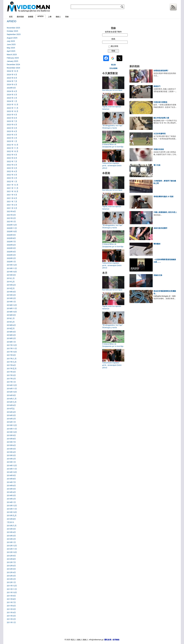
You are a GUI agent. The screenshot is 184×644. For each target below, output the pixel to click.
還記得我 (114, 46)
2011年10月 (12, 592)
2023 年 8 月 (12, 118)
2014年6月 (11, 486)
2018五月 (11, 328)
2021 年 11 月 (13, 188)
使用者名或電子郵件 (113, 32)
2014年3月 (11, 496)
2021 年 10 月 (13, 191)
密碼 (113, 39)
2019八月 (11, 278)
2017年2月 (11, 379)
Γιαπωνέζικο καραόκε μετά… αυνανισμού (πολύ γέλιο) (112, 166)
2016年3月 (11, 415)
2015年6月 (11, 445)
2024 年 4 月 (12, 91)
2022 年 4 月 (12, 171)
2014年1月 (11, 502)
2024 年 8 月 (12, 78)
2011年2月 (11, 619)
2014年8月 (11, 479)
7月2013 (10, 522)
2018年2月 (11, 338)
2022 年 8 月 (12, 158)
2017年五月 (12, 369)
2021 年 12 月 (13, 185)
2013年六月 (12, 526)
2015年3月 (11, 455)
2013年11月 (12, 509)
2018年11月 (12, 308)
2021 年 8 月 (12, 198)
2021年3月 (11, 215)
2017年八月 (12, 359)
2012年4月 (11, 572)
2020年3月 (11, 255)
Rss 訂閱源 (173, 7)
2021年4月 (11, 211)
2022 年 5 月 (12, 168)
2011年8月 (11, 599)
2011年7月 (11, 602)
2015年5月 (11, 449)
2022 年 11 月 (13, 148)
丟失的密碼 (113, 68)
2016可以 (11, 409)
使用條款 (116, 640)
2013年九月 (12, 516)
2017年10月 (12, 352)
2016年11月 (12, 389)
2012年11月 (12, 549)
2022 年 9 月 (12, 155)
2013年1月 (11, 542)
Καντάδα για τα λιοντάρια (112, 90)
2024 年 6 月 (12, 85)
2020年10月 (12, 232)
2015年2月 (11, 459)
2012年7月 (11, 562)
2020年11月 (12, 228)
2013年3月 (11, 536)
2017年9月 (11, 355)
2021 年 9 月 (12, 195)
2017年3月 (11, 375)
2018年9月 (11, 315)
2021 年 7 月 (12, 202)
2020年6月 (11, 245)
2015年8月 (11, 439)
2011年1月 (11, 622)
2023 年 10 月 (13, 111)
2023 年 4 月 (12, 131)
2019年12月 (12, 265)
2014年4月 (11, 492)
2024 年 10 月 (13, 71)
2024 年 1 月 (12, 101)
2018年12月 (12, 305)
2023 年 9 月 (12, 115)
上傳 (50, 17)
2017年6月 (11, 365)
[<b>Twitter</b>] (120, 58)
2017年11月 (12, 349)
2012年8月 (11, 559)
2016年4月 (11, 412)
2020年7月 (11, 242)
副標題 (31, 17)
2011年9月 (11, 596)
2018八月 (11, 318)
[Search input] (96, 7)
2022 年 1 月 (12, 181)
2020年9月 (11, 235)
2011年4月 (11, 613)
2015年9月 (11, 435)
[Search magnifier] (122, 7)
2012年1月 (11, 582)
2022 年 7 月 (12, 161)
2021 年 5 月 (12, 208)
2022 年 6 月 (12, 165)
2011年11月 (12, 589)
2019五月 (11, 288)
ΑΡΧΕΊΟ (41, 16)
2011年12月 (12, 586)
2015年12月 (12, 425)
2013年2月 (11, 539)
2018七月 (11, 322)
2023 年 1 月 (12, 141)
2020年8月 (11, 238)
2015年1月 (11, 462)
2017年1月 (11, 382)
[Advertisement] (153, 45)
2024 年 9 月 (12, 75)
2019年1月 (11, 302)
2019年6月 (11, 285)
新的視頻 (20, 17)
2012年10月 (12, 552)
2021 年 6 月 (12, 205)
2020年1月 (11, 262)
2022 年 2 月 (12, 178)
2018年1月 (11, 342)
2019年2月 (11, 298)
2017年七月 (12, 362)
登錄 (67, 17)
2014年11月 (12, 469)
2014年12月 (12, 466)
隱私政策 (108, 640)
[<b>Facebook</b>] (107, 58)
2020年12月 (12, 225)
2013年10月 (12, 512)
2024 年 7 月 (12, 81)
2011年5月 (11, 609)
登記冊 (113, 65)
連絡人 (58, 17)
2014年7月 (11, 482)
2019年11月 (12, 268)
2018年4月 (11, 332)
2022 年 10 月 (13, 151)
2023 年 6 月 (12, 125)
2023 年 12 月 (13, 105)
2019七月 (11, 282)
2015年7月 (11, 442)
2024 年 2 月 (12, 98)
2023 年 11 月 (13, 108)
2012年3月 (11, 576)
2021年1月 (11, 222)
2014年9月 (11, 475)
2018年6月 (11, 325)
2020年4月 (11, 252)
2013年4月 (11, 532)
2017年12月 (12, 345)
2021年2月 (11, 218)
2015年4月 (11, 452)
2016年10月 (12, 392)
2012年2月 (11, 579)
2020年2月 (11, 258)
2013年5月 (11, 529)
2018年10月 (12, 312)
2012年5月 (11, 569)
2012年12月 (12, 546)
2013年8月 (11, 519)
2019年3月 (11, 295)
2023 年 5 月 (12, 128)
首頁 (11, 17)
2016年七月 (12, 402)
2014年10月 (12, 472)
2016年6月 (11, 405)
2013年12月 (12, 506)
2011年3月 (11, 616)
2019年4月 (11, 292)
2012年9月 (11, 556)
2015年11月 (12, 429)
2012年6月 (11, 566)
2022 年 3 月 (12, 175)
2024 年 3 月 (12, 95)
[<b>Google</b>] (113, 58)
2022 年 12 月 (13, 145)
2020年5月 (11, 248)
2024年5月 (11, 88)
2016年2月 (11, 419)
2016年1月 (11, 422)
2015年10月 (12, 432)
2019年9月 (11, 275)
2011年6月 (11, 606)
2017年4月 (11, 372)
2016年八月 (12, 399)
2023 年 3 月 (12, 135)
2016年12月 (12, 385)
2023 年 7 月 (12, 121)
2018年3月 (11, 335)
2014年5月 (11, 489)
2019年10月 (12, 272)
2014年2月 (11, 499)
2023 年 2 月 (12, 138)
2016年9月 (11, 395)
